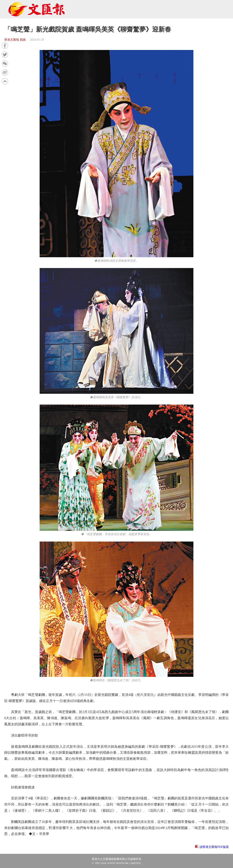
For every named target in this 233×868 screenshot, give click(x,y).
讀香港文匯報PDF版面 (214, 847)
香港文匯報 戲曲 (15, 40)
